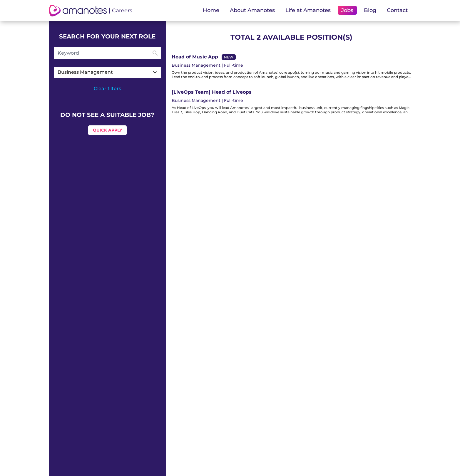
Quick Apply (107, 130)
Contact (397, 10)
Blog (370, 10)
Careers (122, 11)
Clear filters (107, 89)
